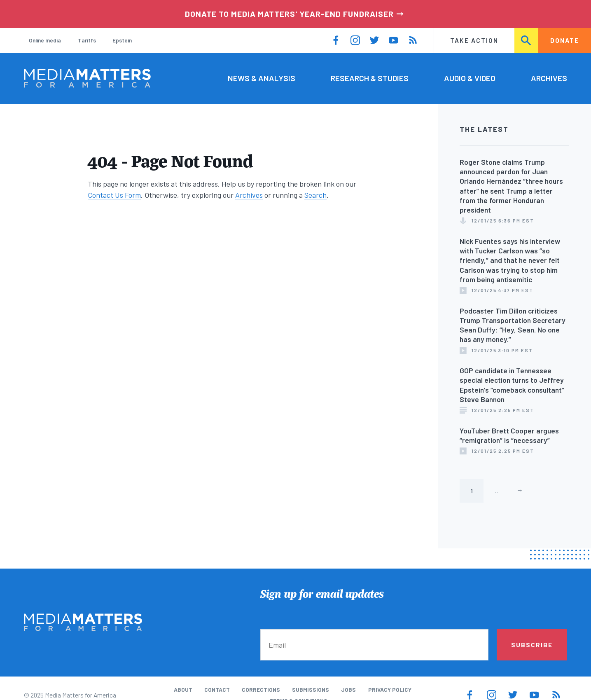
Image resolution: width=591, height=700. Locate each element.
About (183, 689)
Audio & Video (470, 78)
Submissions (311, 689)
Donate (565, 40)
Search (526, 40)
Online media (45, 40)
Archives (549, 78)
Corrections (261, 689)
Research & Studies (370, 78)
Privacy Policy (390, 689)
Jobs (348, 689)
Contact (217, 689)
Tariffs (87, 40)
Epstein (122, 40)
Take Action (474, 40)
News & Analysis (262, 78)
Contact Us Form (114, 195)
